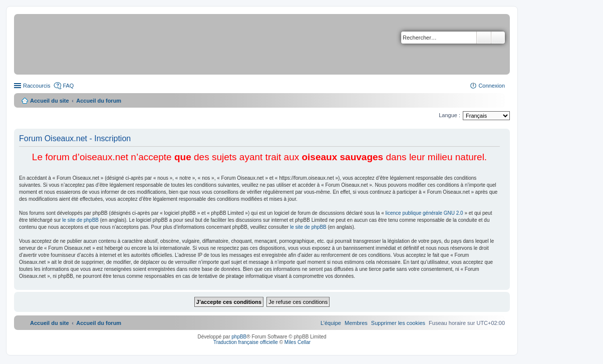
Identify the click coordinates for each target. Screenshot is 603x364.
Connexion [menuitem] (492, 86)
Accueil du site (50, 101)
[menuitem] (398, 323)
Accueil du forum (99, 101)
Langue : (449, 115)
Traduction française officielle (246, 342)
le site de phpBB (80, 220)
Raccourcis (37, 86)
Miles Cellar (297, 342)
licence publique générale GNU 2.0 (424, 213)
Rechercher (484, 38)
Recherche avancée (498, 38)
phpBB (239, 337)
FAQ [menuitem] (68, 86)
